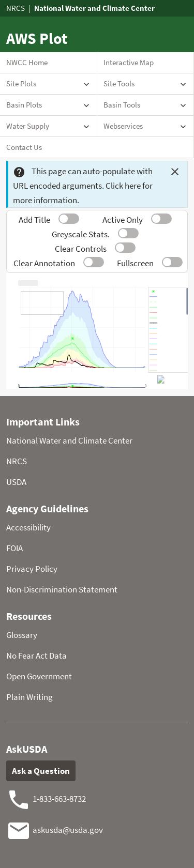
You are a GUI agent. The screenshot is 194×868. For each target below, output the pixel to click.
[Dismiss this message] (175, 172)
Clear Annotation (44, 263)
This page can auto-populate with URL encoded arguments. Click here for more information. (83, 186)
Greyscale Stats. (81, 234)
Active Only (123, 220)
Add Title (34, 220)
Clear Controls (81, 249)
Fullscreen (135, 263)
